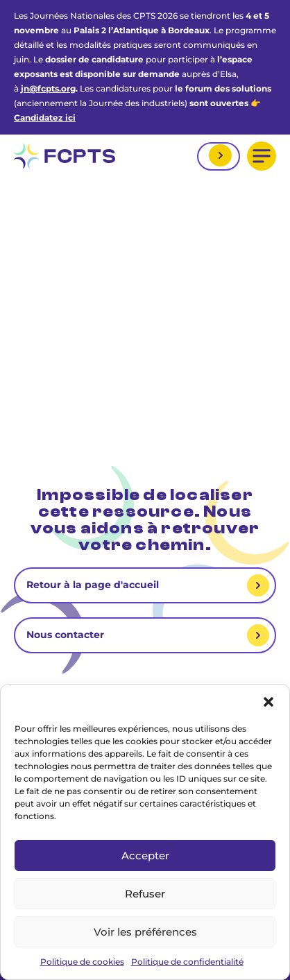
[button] (268, 702)
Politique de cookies (82, 962)
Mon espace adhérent (219, 156)
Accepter (145, 856)
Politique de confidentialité (187, 962)
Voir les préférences (145, 932)
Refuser (145, 894)
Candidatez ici (45, 118)
